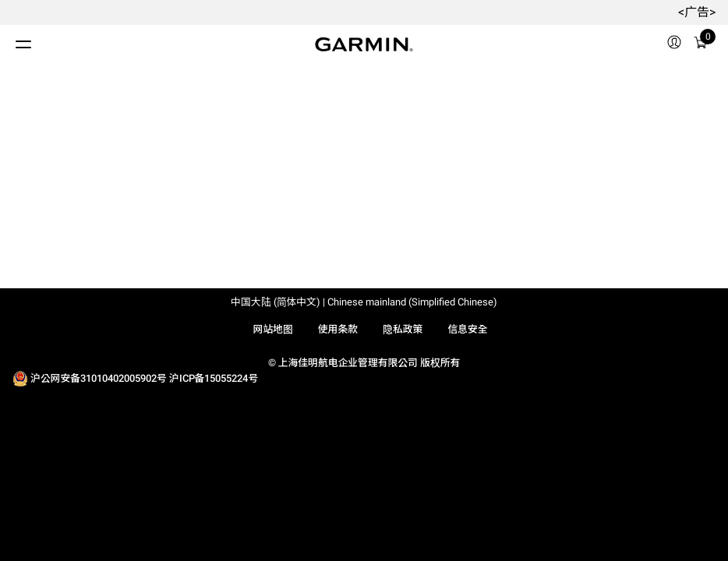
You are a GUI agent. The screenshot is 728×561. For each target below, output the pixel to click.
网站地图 (272, 329)
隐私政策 (403, 329)
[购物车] (701, 45)
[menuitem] (674, 44)
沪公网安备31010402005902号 (99, 378)
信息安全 (467, 329)
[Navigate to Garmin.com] (364, 44)
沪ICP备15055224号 (214, 378)
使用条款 (338, 329)
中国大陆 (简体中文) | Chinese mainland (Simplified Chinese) (364, 302)
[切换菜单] (9, 41)
